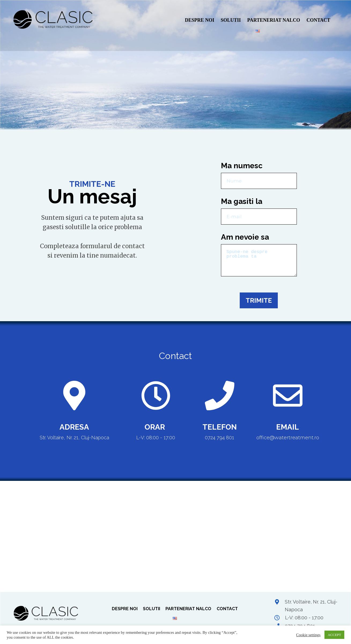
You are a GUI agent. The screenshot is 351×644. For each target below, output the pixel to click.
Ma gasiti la (242, 201)
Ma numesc (242, 166)
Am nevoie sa (245, 237)
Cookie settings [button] (308, 635)
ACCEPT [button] (334, 635)
